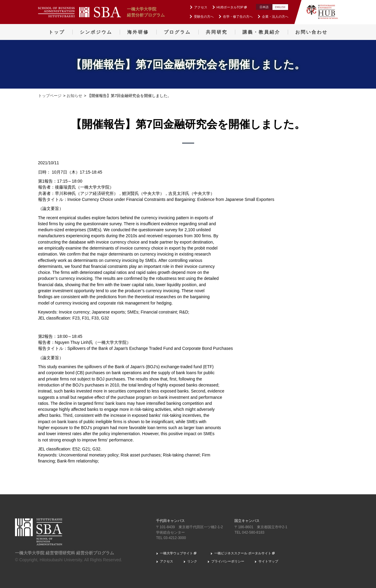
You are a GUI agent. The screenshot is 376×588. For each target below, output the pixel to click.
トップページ (50, 96)
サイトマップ (268, 561)
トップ (57, 32)
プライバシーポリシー (228, 561)
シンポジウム (96, 32)
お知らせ (74, 96)
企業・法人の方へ (275, 17)
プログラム (177, 32)
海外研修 (138, 32)
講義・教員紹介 (261, 32)
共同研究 (217, 32)
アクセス (201, 7)
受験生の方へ (204, 17)
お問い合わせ (311, 32)
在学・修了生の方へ (238, 17)
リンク (192, 561)
